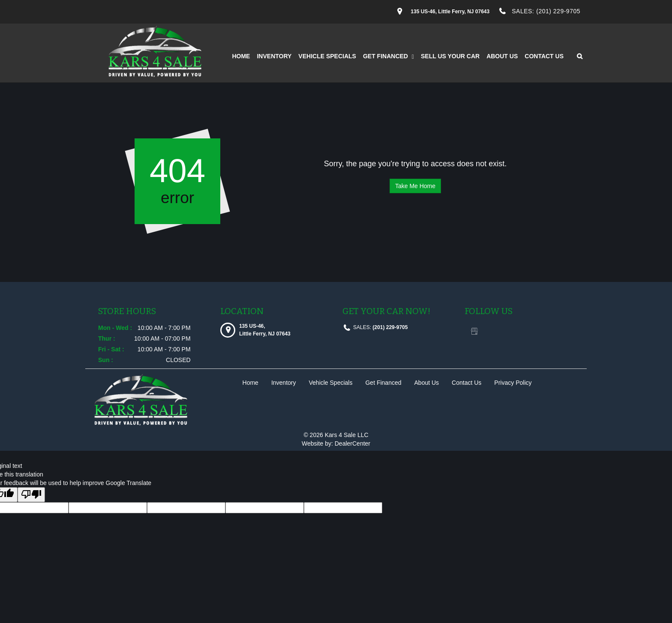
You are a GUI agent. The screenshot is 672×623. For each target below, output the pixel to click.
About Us (502, 56)
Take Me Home (415, 186)
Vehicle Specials (327, 56)
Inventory (274, 56)
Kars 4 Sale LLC (347, 435)
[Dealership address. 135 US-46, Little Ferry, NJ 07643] (450, 12)
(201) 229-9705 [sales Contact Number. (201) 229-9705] (558, 11)
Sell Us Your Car (450, 56)
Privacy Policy (513, 383)
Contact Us (544, 56)
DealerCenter (352, 443)
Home (241, 56)
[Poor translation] (31, 495)
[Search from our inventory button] (577, 56)
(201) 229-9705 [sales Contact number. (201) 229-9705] (389, 327)
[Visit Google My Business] (474, 332)
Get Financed (388, 56)
